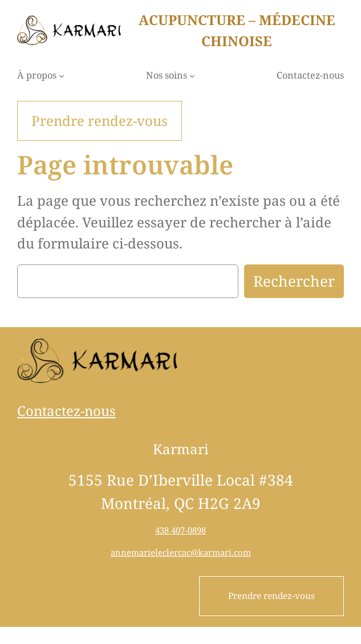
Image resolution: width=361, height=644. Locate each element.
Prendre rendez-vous (271, 596)
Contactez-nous (66, 411)
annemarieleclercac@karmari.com (181, 552)
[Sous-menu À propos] (62, 76)
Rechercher (294, 281)
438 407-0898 (180, 530)
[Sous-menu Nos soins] (192, 76)
